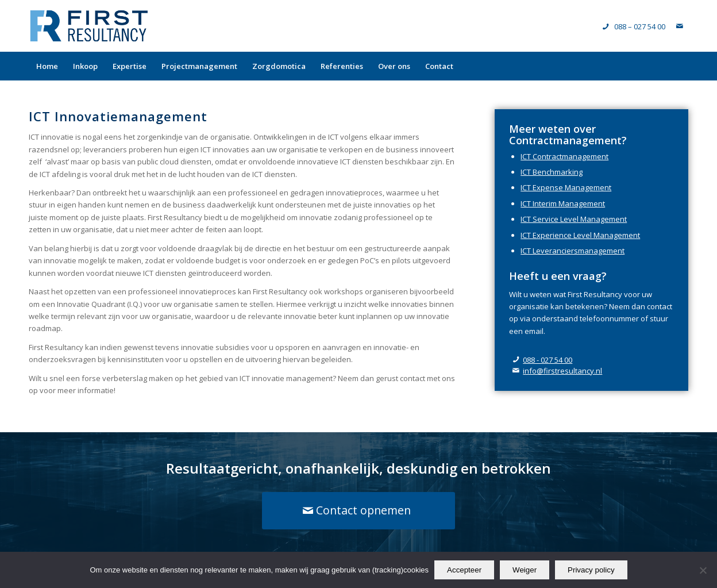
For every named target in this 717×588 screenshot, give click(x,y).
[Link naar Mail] (680, 26)
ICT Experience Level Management (580, 235)
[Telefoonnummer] (634, 26)
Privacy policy (591, 570)
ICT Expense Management (566, 187)
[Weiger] (703, 570)
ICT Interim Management (563, 203)
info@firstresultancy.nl (562, 371)
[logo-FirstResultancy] (89, 26)
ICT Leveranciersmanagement (573, 251)
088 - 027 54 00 (548, 360)
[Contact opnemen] (359, 510)
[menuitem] (47, 66)
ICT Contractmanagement (564, 156)
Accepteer (464, 570)
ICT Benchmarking (552, 172)
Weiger (525, 570)
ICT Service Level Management (574, 219)
